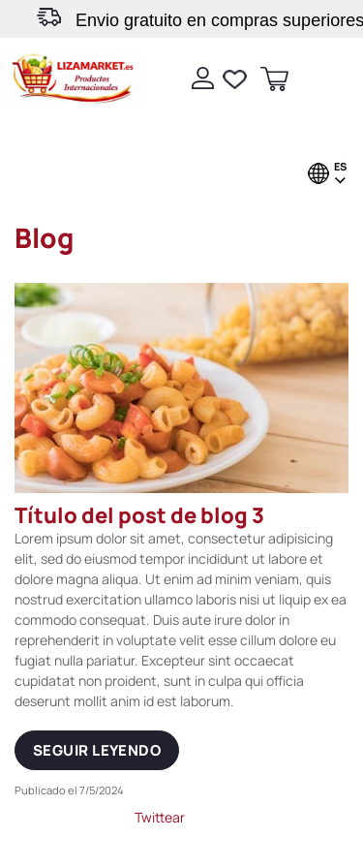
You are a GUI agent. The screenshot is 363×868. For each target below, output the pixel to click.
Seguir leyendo (97, 750)
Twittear (160, 817)
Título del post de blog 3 (139, 515)
